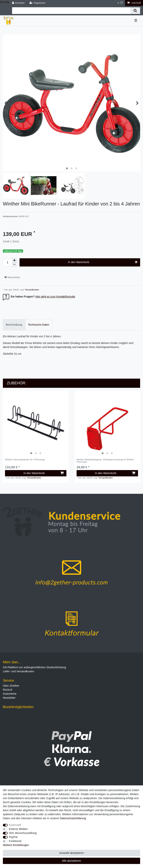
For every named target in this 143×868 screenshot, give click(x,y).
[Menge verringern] (14, 264)
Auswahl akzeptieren (71, 853)
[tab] (14, 325)
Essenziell (15, 825)
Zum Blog (5, 2)
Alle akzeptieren (72, 861)
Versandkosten (32, 290)
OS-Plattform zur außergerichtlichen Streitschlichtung (34, 667)
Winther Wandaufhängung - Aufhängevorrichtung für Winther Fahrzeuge (105, 461)
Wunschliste (12, 277)
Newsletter (9, 698)
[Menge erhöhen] (14, 260)
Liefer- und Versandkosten (18, 671)
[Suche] (135, 11)
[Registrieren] (37, 3)
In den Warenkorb (103, 262)
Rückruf (7, 690)
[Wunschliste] (120, 3)
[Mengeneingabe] (7, 262)
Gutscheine (10, 694)
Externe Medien (18, 829)
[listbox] (36, 423)
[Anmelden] (18, 3)
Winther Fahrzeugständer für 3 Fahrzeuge (25, 460)
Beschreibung (14, 325)
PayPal (13, 837)
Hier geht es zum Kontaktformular (55, 297)
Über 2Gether (11, 686)
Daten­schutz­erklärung (73, 818)
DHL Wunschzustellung (23, 833)
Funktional (15, 841)
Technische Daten (39, 325)
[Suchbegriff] (71, 11)
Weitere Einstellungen (16, 845)
